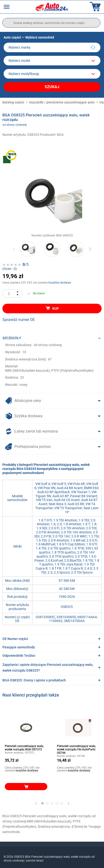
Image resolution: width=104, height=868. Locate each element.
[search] (51, 23)
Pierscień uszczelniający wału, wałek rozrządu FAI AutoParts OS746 (76, 749)
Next (90, 249)
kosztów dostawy (60, 283)
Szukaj (52, 87)
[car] (52, 74)
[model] (52, 61)
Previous (14, 249)
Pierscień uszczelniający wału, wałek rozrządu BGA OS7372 (24, 748)
